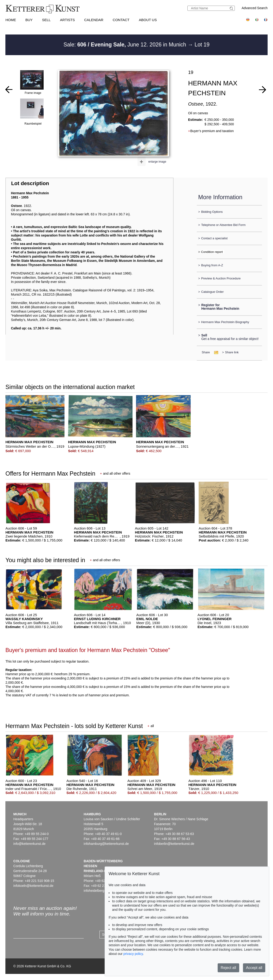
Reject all (228, 968)
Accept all (254, 968)
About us (148, 20)
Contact (121, 20)
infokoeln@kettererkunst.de (33, 886)
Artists (67, 20)
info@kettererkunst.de (29, 844)
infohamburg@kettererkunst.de (106, 844)
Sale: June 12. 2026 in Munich (126, 45)
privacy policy (133, 954)
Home (11, 20)
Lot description (30, 183)
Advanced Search (255, 8)
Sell (46, 20)
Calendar (94, 20)
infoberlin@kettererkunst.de (174, 844)
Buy (29, 20)
